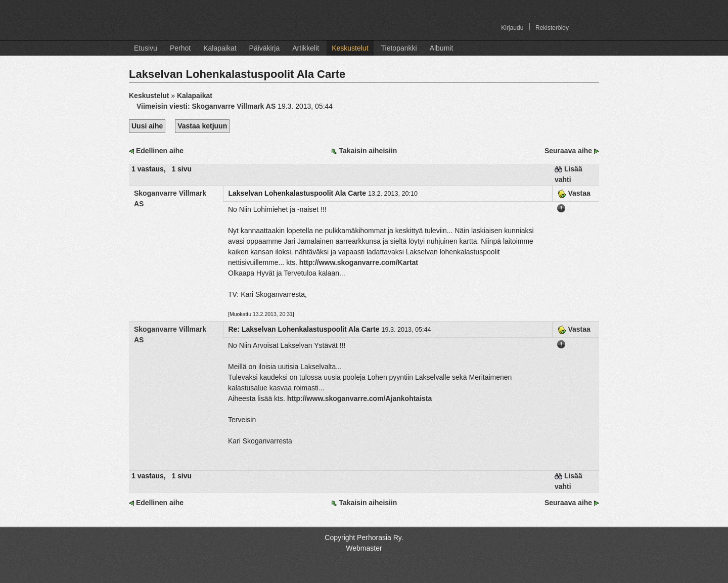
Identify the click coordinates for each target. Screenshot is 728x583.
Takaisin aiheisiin (368, 151)
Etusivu (146, 48)
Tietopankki (399, 48)
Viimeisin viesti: (207, 106)
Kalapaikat (220, 48)
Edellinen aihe (160, 151)
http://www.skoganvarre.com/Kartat (359, 262)
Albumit (442, 48)
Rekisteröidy (552, 28)
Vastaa (574, 193)
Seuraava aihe (568, 151)
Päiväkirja (265, 48)
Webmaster (364, 548)
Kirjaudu (512, 28)
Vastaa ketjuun (202, 126)
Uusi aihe (147, 126)
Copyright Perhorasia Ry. (364, 537)
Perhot (180, 48)
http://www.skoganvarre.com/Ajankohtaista (360, 398)
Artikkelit (306, 48)
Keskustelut (350, 48)
